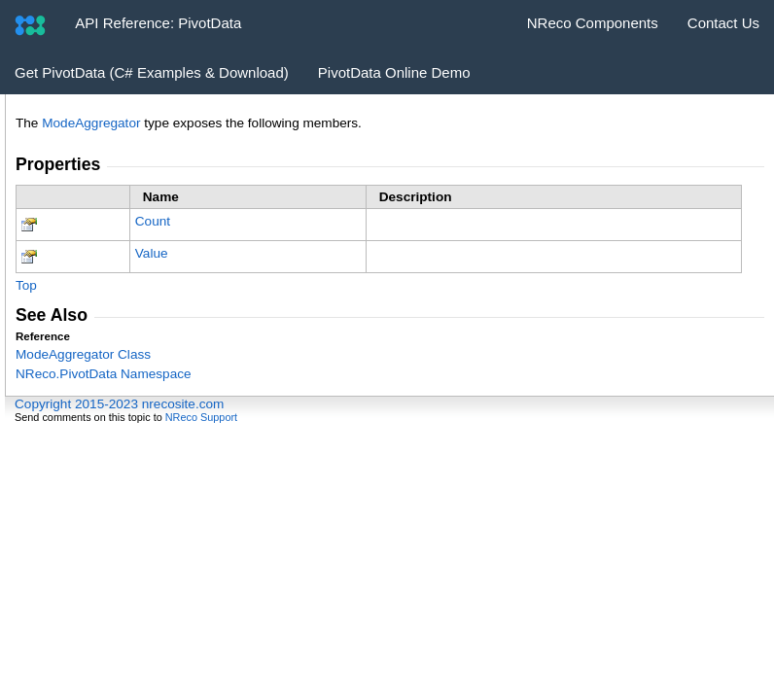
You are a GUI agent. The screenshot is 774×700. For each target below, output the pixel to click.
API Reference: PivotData (158, 23)
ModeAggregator (91, 123)
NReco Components (593, 23)
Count (153, 221)
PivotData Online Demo (394, 72)
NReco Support (201, 417)
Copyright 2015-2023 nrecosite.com (119, 404)
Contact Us (723, 23)
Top (26, 285)
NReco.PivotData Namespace (104, 374)
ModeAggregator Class (83, 354)
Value (152, 253)
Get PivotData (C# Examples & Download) (152, 72)
